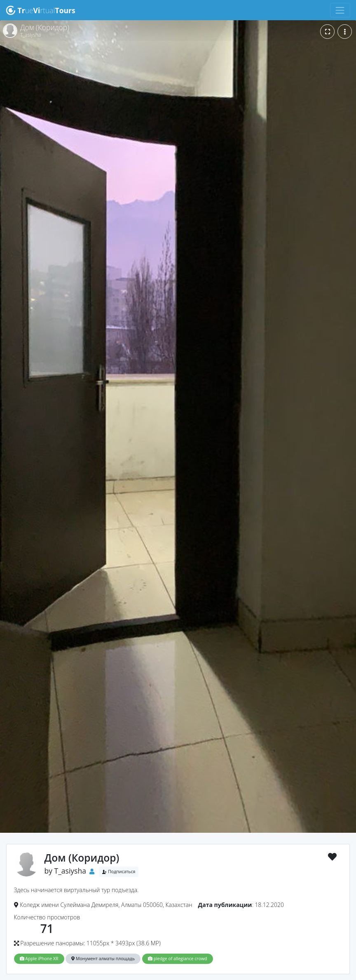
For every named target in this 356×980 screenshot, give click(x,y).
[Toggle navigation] (340, 10)
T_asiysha (70, 871)
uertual (41, 10)
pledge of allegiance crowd (178, 959)
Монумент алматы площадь (103, 959)
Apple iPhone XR (39, 959)
